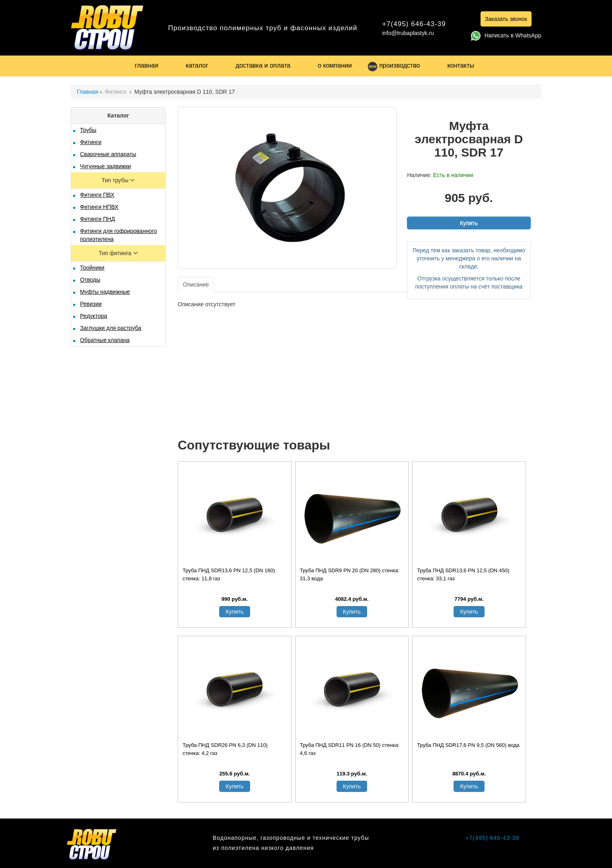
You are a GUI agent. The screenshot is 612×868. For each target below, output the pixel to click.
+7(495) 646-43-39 (414, 24)
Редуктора (93, 316)
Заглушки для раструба (111, 328)
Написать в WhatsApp (506, 35)
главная (147, 65)
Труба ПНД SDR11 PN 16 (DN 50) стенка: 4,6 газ (350, 749)
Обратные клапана (105, 340)
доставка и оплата (263, 65)
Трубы (88, 130)
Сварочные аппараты (108, 154)
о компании (335, 65)
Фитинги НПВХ (99, 207)
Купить (469, 223)
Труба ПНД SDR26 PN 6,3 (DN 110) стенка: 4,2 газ (225, 749)
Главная (87, 92)
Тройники (92, 268)
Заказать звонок (506, 19)
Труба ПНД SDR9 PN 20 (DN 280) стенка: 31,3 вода (350, 574)
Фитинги (116, 92)
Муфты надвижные (105, 292)
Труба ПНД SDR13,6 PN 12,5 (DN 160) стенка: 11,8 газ (229, 574)
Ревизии (91, 304)
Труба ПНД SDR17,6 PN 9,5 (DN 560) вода (468, 745)
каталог (197, 65)
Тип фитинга (116, 253)
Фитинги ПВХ (97, 195)
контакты (461, 65)
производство (394, 65)
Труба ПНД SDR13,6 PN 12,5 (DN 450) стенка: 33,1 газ (463, 574)
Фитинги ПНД (98, 219)
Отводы (90, 280)
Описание (196, 285)
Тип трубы (116, 180)
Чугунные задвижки (106, 166)
